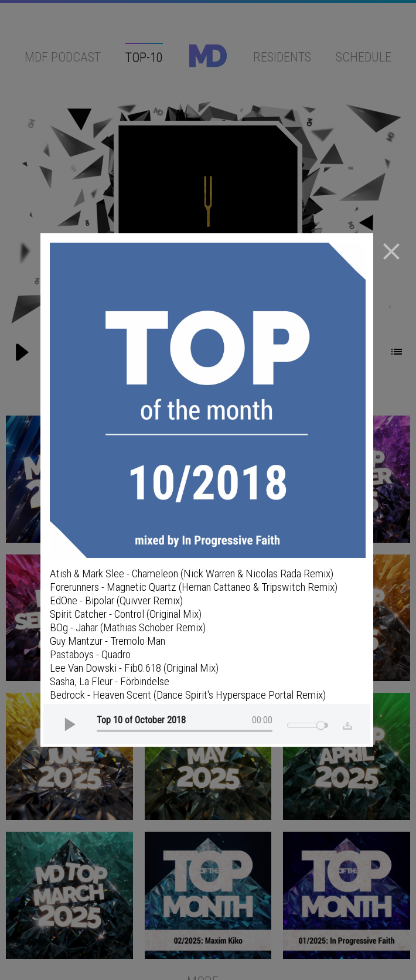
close (391, 251)
